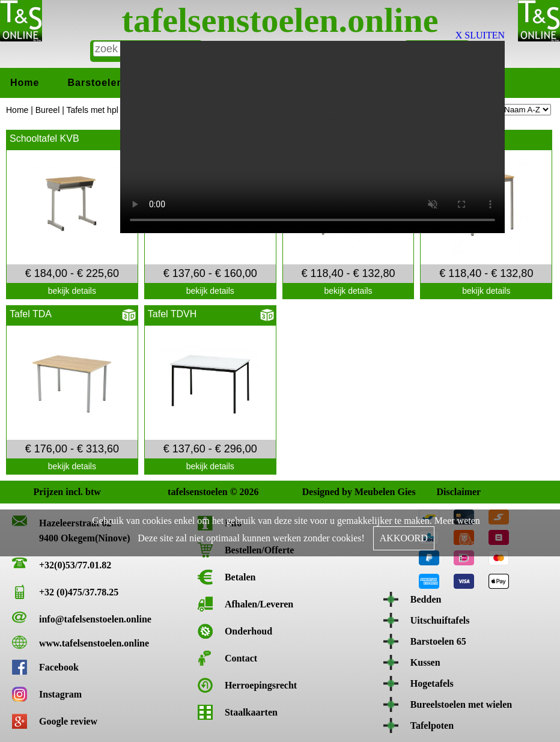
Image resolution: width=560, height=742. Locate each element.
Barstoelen (95, 83)
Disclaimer (446, 492)
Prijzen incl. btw (43, 492)
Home (25, 83)
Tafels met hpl (92, 110)
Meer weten (457, 521)
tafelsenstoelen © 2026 (178, 492)
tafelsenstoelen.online (280, 20)
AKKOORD (404, 538)
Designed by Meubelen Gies (312, 492)
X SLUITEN (480, 35)
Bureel (47, 110)
